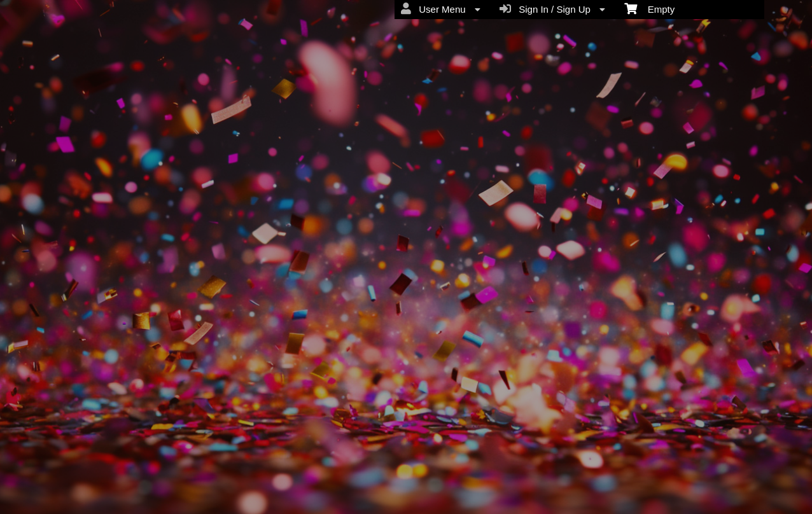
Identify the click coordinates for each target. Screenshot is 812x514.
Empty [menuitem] (649, 8)
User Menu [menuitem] (441, 9)
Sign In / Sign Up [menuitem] (552, 9)
